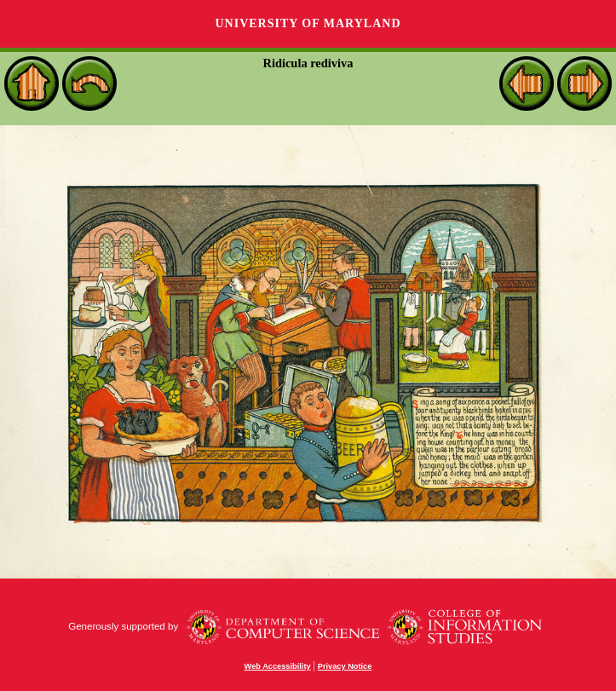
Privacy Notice (345, 666)
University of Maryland (308, 23)
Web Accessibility (278, 666)
